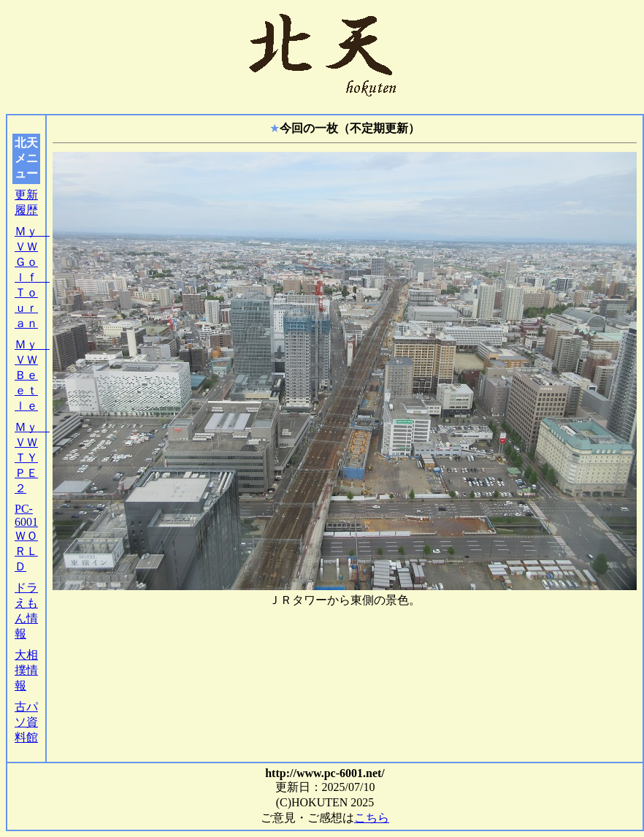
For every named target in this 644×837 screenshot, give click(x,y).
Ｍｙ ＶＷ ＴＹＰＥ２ (32, 458)
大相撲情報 (26, 670)
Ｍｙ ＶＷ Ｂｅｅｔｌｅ (32, 375)
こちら (372, 818)
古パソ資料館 (26, 722)
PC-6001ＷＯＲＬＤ (26, 538)
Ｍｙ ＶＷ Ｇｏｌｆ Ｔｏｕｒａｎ (32, 277)
